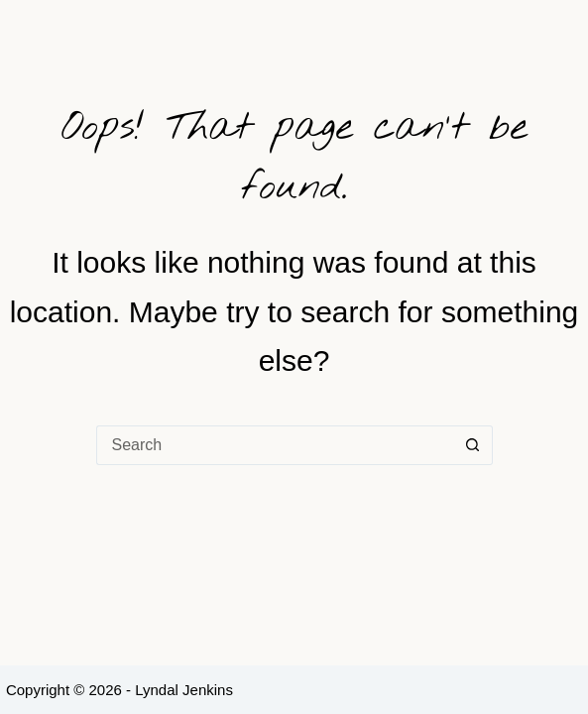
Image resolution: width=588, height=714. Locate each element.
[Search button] (473, 445)
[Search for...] (275, 445)
